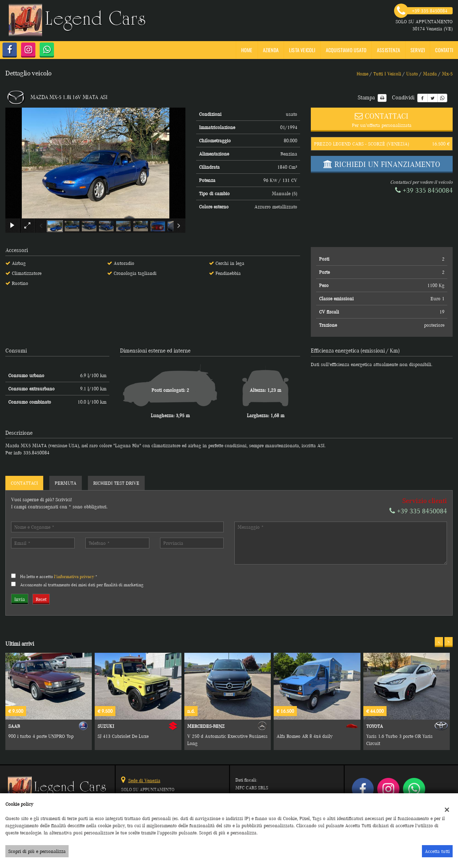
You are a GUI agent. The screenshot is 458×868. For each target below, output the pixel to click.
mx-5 (447, 74)
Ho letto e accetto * (59, 576)
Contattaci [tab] (24, 483)
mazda (430, 74)
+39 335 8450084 (424, 190)
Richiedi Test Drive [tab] (116, 483)
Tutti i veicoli (387, 74)
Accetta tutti (437, 851)
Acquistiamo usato (346, 50)
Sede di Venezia (144, 780)
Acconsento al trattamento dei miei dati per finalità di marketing (82, 585)
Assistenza (389, 50)
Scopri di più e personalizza (37, 851)
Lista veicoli (302, 50)
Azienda (271, 50)
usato (412, 74)
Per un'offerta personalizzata (382, 119)
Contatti (444, 50)
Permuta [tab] (66, 483)
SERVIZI (418, 50)
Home (247, 50)
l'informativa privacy (74, 576)
